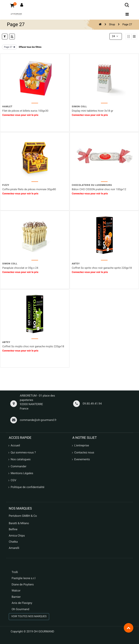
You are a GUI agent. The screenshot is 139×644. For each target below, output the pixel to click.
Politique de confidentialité (28, 487)
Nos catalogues (21, 459)
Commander (19, 466)
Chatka (13, 542)
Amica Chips (17, 536)
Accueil (15, 445)
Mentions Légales (22, 473)
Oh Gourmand (20, 609)
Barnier (16, 597)
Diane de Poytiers (23, 584)
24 (115, 36)
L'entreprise (82, 445)
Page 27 (127, 25)
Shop (112, 25)
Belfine (13, 529)
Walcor (16, 591)
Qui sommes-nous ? (23, 452)
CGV (14, 480)
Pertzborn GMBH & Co (23, 516)
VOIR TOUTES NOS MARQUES (29, 616)
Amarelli (14, 548)
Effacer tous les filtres (30, 47)
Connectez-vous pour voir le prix (20, 115)
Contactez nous (84, 452)
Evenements (82, 459)
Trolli (15, 572)
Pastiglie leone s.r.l (24, 578)
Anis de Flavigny (22, 603)
